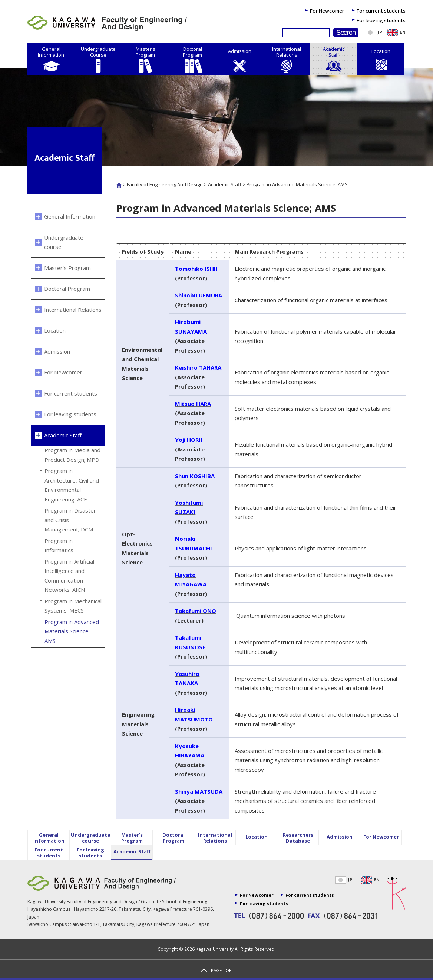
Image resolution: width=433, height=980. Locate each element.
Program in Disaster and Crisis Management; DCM (70, 520)
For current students (381, 11)
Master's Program (145, 60)
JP (344, 880)
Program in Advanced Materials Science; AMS (72, 631)
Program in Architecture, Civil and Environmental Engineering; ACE (72, 485)
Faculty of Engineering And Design (165, 184)
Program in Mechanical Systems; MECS (73, 606)
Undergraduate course (64, 242)
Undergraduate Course (98, 60)
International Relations (287, 60)
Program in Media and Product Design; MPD (72, 455)
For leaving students (381, 21)
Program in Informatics (59, 546)
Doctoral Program (192, 60)
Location (381, 61)
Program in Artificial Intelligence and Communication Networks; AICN (69, 576)
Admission (240, 61)
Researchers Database (298, 838)
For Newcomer (327, 11)
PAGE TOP (221, 970)
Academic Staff (334, 60)
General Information (51, 60)
